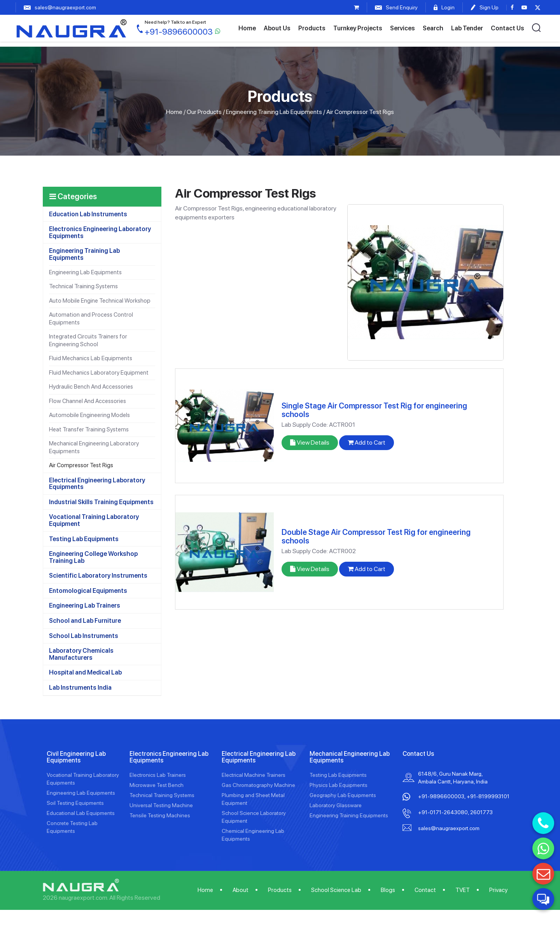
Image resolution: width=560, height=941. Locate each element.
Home (247, 28)
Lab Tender (467, 28)
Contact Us (507, 28)
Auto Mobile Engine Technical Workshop (100, 301)
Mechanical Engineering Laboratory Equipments (94, 447)
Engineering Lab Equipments (85, 272)
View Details (310, 442)
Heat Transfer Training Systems (89, 429)
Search (433, 28)
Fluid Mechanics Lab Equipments (91, 358)
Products (312, 28)
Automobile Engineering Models (89, 415)
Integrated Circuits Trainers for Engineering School (88, 340)
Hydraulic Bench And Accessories (91, 387)
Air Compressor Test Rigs (81, 465)
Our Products (204, 112)
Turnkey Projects (358, 28)
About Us (277, 28)
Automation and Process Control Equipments (91, 319)
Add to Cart (367, 442)
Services (402, 28)
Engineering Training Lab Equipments (274, 112)
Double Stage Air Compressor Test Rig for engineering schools (376, 536)
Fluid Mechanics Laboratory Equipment (99, 373)
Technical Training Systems (83, 286)
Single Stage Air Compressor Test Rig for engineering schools (374, 410)
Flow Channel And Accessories (87, 401)
